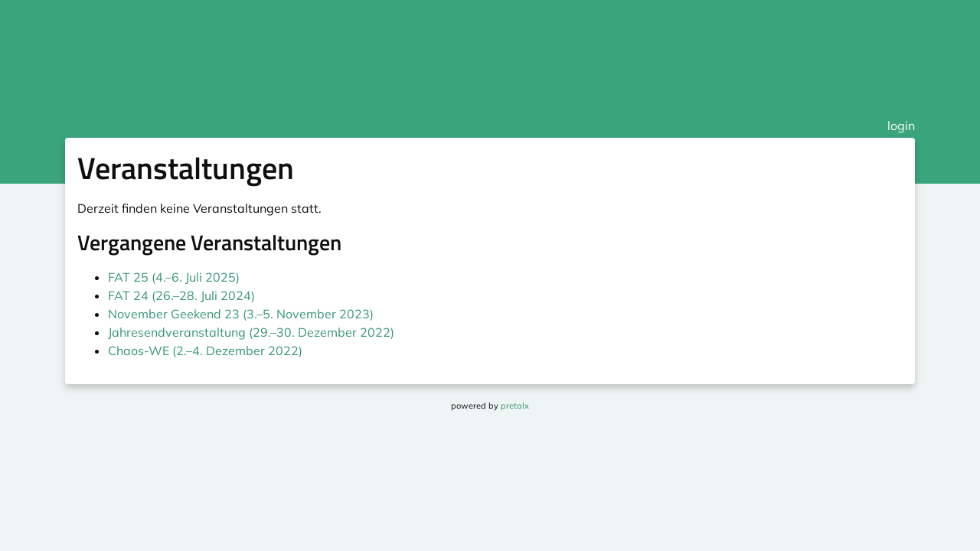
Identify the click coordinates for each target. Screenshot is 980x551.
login (901, 126)
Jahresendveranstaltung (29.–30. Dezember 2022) (251, 332)
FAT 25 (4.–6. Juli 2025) (174, 277)
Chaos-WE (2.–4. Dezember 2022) (205, 350)
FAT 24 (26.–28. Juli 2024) (181, 295)
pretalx (515, 406)
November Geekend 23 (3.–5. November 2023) (241, 314)
